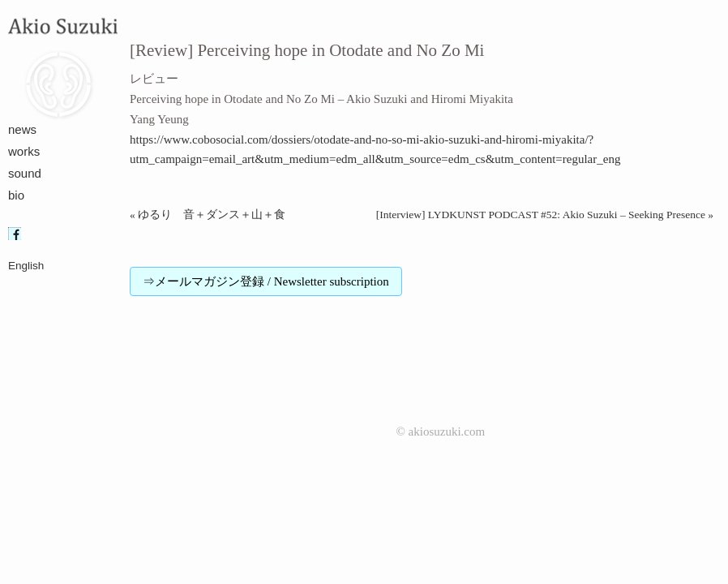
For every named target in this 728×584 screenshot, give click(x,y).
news (22, 129)
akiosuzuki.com (447, 432)
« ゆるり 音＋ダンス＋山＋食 (208, 215)
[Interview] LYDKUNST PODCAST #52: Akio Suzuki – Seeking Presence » (545, 215)
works (24, 151)
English (26, 266)
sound (25, 173)
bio (16, 195)
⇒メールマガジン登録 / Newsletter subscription (266, 281)
